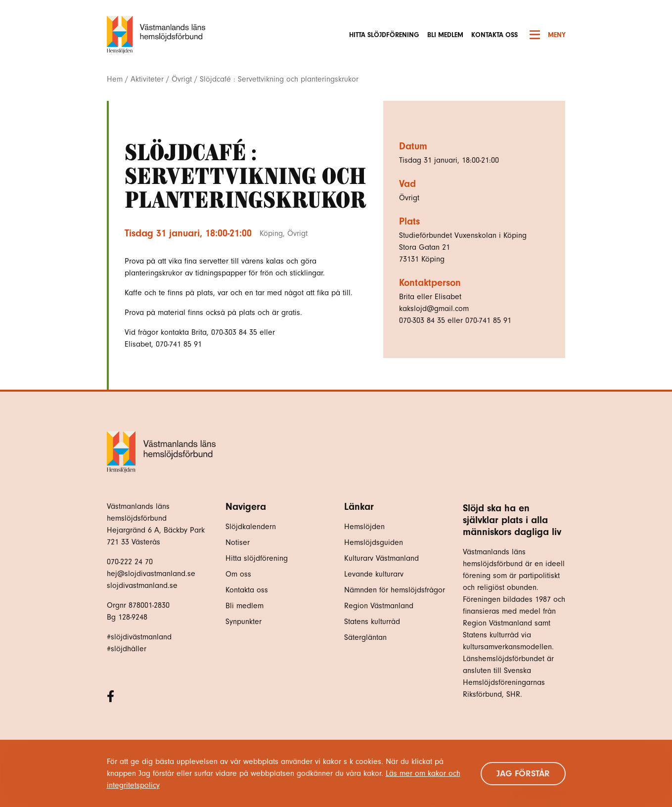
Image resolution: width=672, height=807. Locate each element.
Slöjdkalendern (251, 527)
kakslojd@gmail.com (434, 309)
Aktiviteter (147, 79)
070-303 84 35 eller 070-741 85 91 (455, 320)
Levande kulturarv (374, 574)
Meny (548, 35)
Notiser (238, 542)
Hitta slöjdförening (384, 35)
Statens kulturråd (372, 622)
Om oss (238, 574)
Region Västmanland (379, 606)
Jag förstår (523, 774)
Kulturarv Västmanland (381, 558)
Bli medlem (445, 35)
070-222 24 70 (130, 562)
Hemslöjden (364, 527)
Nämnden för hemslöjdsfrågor (395, 590)
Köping (271, 233)
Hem (115, 79)
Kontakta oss (494, 35)
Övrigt (182, 79)
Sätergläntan (367, 637)
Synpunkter (244, 622)
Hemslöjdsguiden (374, 542)
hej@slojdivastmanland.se (151, 574)
